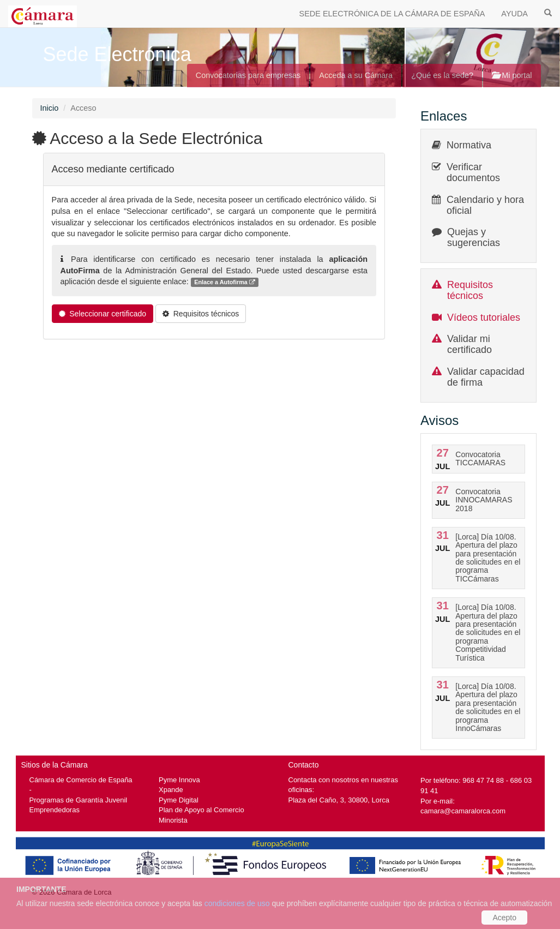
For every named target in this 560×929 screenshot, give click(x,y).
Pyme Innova (179, 780)
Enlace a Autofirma (225, 282)
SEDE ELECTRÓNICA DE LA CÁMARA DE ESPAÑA (392, 14)
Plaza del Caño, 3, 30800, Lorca (339, 800)
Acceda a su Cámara (356, 75)
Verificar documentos (473, 172)
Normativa (469, 145)
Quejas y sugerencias (474, 237)
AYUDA (514, 14)
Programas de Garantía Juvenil (79, 800)
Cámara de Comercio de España (81, 780)
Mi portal (512, 75)
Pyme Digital (179, 800)
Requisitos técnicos (470, 290)
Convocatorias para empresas (248, 75)
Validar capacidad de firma (486, 377)
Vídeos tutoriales (484, 317)
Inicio (50, 108)
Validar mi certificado (469, 344)
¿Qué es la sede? (442, 75)
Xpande (171, 790)
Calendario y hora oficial (485, 205)
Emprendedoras (55, 810)
